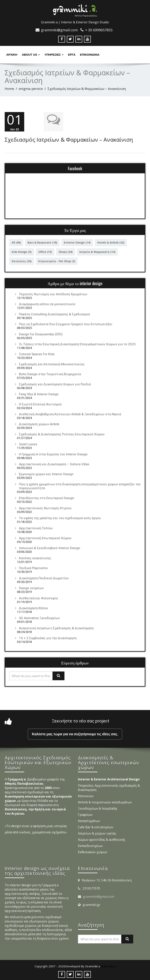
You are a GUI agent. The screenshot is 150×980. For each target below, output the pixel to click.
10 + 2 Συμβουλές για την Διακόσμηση (48, 637)
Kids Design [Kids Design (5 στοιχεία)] (22, 251)
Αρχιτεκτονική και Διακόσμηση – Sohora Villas (54, 463)
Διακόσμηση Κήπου (33, 607)
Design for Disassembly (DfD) (41, 333)
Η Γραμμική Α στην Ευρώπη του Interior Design (53, 453)
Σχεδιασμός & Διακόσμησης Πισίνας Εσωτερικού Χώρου (62, 433)
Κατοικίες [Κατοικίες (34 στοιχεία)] (22, 260)
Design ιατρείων (31, 587)
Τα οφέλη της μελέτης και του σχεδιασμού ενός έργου (60, 517)
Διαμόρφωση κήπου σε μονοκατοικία (47, 303)
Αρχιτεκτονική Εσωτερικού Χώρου (45, 537)
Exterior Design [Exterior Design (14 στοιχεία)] (77, 242)
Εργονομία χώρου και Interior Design (46, 473)
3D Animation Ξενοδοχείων (39, 617)
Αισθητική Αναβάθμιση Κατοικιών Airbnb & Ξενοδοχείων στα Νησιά (70, 413)
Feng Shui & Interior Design (39, 393)
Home (9, 89)
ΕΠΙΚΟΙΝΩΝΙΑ (90, 55)
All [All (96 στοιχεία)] (16, 242)
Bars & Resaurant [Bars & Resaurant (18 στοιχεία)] (42, 242)
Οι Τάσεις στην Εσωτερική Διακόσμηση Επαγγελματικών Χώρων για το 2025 (77, 343)
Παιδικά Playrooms (33, 567)
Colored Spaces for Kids (37, 353)
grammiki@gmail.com (99, 896)
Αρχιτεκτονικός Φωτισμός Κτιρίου (45, 507)
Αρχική (12, 55)
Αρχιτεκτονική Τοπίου (36, 527)
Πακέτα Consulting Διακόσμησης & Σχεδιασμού (54, 313)
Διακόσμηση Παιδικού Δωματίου (44, 577)
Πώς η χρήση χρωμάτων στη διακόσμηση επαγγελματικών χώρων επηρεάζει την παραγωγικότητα (80, 485)
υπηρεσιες (54, 55)
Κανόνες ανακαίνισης (35, 557)
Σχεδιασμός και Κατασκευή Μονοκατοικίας (52, 363)
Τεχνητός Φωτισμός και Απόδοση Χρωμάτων (53, 293)
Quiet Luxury (28, 443)
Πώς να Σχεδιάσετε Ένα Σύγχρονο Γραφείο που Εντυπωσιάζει (66, 323)
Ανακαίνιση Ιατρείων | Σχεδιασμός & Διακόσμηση (56, 627)
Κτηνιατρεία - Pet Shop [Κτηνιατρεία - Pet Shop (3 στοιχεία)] (57, 260)
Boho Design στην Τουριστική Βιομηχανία (50, 373)
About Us (31, 55)
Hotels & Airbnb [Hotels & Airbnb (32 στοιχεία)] (111, 242)
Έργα (72, 55)
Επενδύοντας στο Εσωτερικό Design (46, 497)
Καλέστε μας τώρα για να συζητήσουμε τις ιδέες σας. (75, 733)
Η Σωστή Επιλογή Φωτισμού (40, 403)
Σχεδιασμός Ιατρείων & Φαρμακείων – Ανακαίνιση (69, 139)
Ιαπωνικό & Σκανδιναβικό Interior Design (50, 547)
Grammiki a (108, 965)
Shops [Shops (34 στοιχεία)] (66, 251)
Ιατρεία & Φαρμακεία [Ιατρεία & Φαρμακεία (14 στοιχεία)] (97, 251)
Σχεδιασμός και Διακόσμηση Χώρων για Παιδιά (55, 383)
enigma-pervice (31, 89)
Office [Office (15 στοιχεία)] (45, 251)
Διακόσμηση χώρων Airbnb (39, 423)
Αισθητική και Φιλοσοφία (38, 597)
